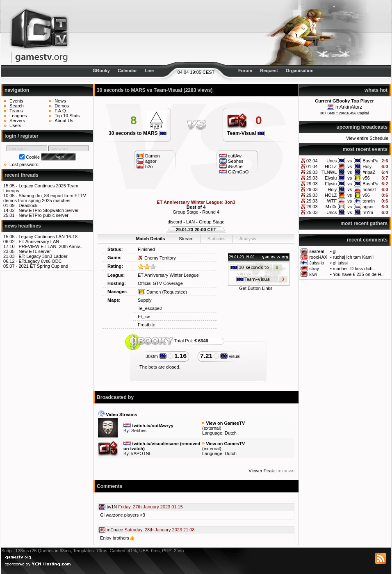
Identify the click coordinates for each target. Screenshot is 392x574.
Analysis (248, 239)
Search (17, 106)
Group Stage (212, 222)
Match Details (150, 239)
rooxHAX (318, 257)
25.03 (312, 212)
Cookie (33, 157)
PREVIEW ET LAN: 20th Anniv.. (50, 246)
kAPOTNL (141, 453)
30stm (156, 356)
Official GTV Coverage (160, 283)
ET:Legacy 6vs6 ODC (40, 261)
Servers (17, 121)
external (212, 428)
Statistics (217, 239)
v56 (366, 178)
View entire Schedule (367, 138)
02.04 (312, 161)
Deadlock (28, 205)
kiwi (313, 274)
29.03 (312, 172)
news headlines (23, 226)
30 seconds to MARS (138, 133)
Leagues (18, 116)
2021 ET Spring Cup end (43, 266)
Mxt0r (331, 207)
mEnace (115, 530)
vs (350, 161)
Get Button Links (256, 288)
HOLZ (331, 166)
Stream (186, 239)
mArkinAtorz (349, 107)
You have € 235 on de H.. (358, 274)
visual (230, 356)
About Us (64, 121)
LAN (190, 222)
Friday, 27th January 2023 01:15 (150, 507)
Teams (16, 111)
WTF (332, 201)
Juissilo (317, 263)
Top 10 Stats (67, 116)
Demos (62, 106)
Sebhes (139, 430)
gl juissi (340, 263)
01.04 (312, 166)
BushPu (370, 161)
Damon (149, 292)
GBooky (101, 71)
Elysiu (331, 178)
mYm (368, 212)
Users (15, 125)
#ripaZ (369, 172)
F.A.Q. (61, 111)
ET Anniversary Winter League (168, 275)
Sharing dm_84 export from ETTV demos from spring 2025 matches (45, 198)
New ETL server (34, 251)
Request (269, 71)
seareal (317, 251)
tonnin (369, 201)
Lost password (24, 164)
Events (16, 101)
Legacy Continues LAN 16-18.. (49, 237)
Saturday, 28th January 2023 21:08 (160, 530)
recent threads (22, 175)
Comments (109, 486)
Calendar (127, 71)
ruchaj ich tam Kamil (353, 257)
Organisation (300, 71)
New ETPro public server (43, 215)
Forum (245, 71)
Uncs (332, 161)
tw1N (112, 507)
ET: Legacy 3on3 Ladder (43, 256)
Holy (367, 166)
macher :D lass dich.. (354, 269)
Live (149, 71)
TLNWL (329, 172)
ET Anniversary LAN (39, 241)
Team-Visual (246, 133)
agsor (368, 207)
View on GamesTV (225, 423)
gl (335, 251)
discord (175, 222)
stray (314, 269)
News (60, 101)
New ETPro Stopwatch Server (48, 210)
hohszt (369, 189)
